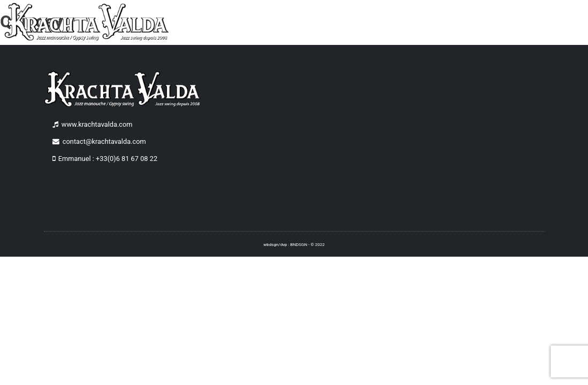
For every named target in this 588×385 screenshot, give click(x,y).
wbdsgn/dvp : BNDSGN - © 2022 (294, 245)
